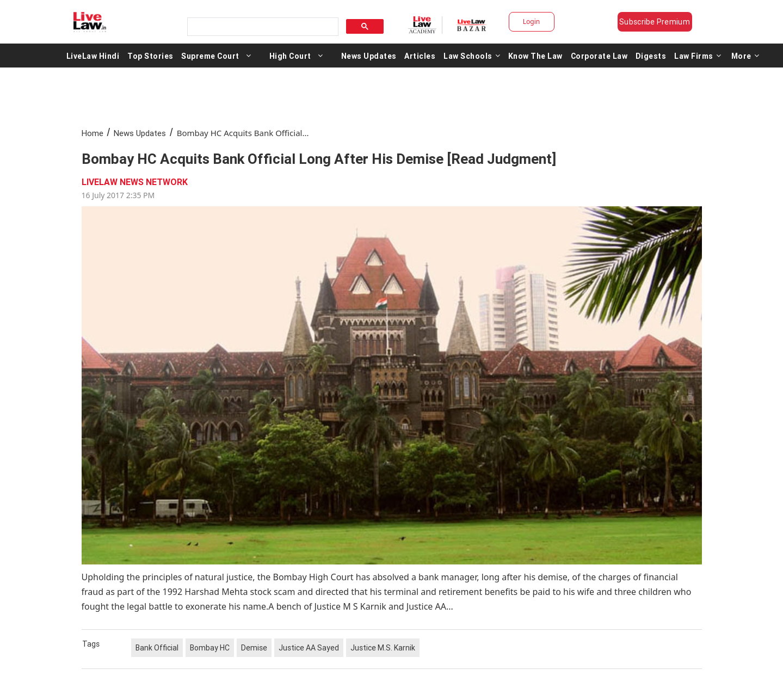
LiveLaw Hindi (93, 56)
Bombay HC (210, 648)
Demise (254, 648)
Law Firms (698, 56)
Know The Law (535, 56)
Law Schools (472, 56)
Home (93, 133)
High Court (290, 56)
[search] (262, 27)
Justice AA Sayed (309, 648)
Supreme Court (210, 56)
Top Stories (150, 56)
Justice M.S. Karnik (383, 648)
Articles (420, 56)
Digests (651, 56)
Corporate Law (599, 56)
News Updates (369, 56)
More (745, 56)
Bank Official (157, 648)
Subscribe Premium (655, 22)
